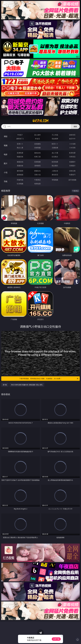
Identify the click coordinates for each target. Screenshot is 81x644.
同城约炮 (20, 180)
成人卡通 (55, 153)
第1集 (5, 385)
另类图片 (72, 166)
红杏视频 (20, 184)
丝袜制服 (37, 148)
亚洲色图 (37, 162)
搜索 (75, 126)
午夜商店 (37, 180)
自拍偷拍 (37, 144)
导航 (6, 181)
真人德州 (37, 135)
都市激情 (20, 171)
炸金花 (37, 139)
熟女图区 (55, 166)
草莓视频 (55, 180)
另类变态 (72, 157)
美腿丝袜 (20, 166)
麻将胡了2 (20, 139)
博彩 (6, 136)
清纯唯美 (37, 166)
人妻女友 (55, 171)
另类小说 (37, 175)
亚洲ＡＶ (20, 144)
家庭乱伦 (37, 171)
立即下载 (56, 639)
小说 (6, 172)
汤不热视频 (72, 180)
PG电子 (20, 135)
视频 (6, 145)
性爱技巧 (72, 175)
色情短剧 (37, 184)
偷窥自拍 (20, 162)
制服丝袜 (20, 157)
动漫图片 (72, 162)
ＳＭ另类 (72, 148)
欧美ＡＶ (55, 144)
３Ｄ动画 (72, 144)
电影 (6, 154)
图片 (6, 163)
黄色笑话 (55, 175)
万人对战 (55, 135)
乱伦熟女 (55, 157)
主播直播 (55, 148)
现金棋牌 (55, 139)
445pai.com (40, 121)
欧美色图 (55, 162)
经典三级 (37, 157)
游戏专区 (72, 135)
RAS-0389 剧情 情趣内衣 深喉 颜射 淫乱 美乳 (27, 385)
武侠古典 (72, 171)
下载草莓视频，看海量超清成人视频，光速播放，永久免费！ (49, 379)
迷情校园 (20, 175)
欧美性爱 (72, 153)
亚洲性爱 (20, 153)
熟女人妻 (20, 148)
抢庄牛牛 (72, 139)
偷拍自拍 (37, 153)
